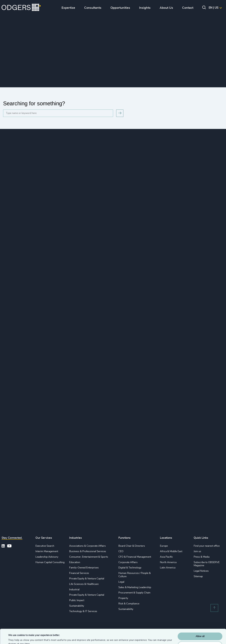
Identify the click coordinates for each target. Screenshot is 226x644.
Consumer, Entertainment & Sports (89, 557)
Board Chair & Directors (132, 546)
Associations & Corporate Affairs (87, 546)
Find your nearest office (207, 546)
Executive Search (45, 546)
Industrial (74, 590)
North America (168, 562)
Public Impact (77, 600)
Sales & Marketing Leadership (135, 587)
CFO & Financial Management (135, 557)
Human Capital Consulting (50, 562)
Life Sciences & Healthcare (84, 584)
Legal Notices (201, 571)
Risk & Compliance (129, 604)
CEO (121, 551)
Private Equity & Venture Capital (87, 579)
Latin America (168, 568)
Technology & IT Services (83, 611)
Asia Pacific (166, 557)
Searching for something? (34, 103)
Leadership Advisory (47, 557)
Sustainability (77, 606)
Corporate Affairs (128, 562)
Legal (121, 582)
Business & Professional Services (88, 551)
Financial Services (79, 573)
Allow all (200, 622)
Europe (164, 546)
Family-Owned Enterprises (84, 568)
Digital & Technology (130, 568)
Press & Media (202, 557)
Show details (15, 638)
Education (75, 562)
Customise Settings (200, 630)
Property (123, 598)
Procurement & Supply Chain (134, 593)
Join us (197, 551)
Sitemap (198, 576)
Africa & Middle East (171, 551)
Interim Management (47, 551)
